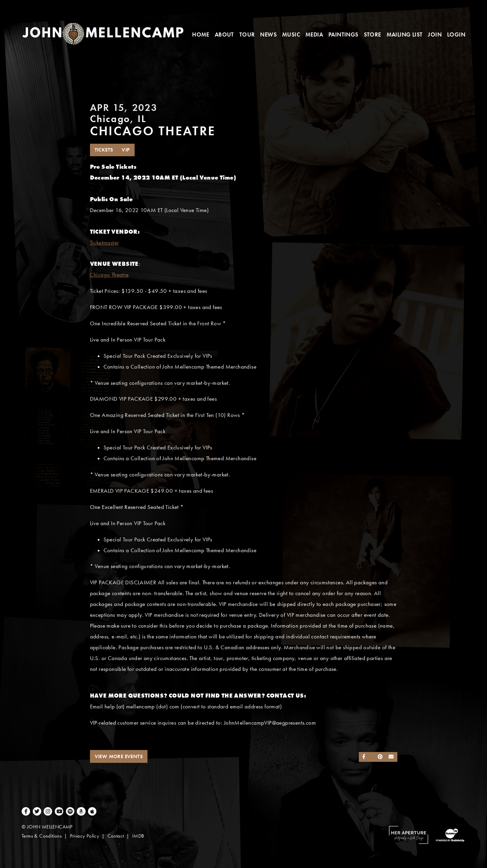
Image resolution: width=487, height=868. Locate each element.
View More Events (119, 756)
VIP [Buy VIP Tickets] (126, 150)
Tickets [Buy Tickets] (104, 150)
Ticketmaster (105, 243)
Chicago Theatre (109, 275)
